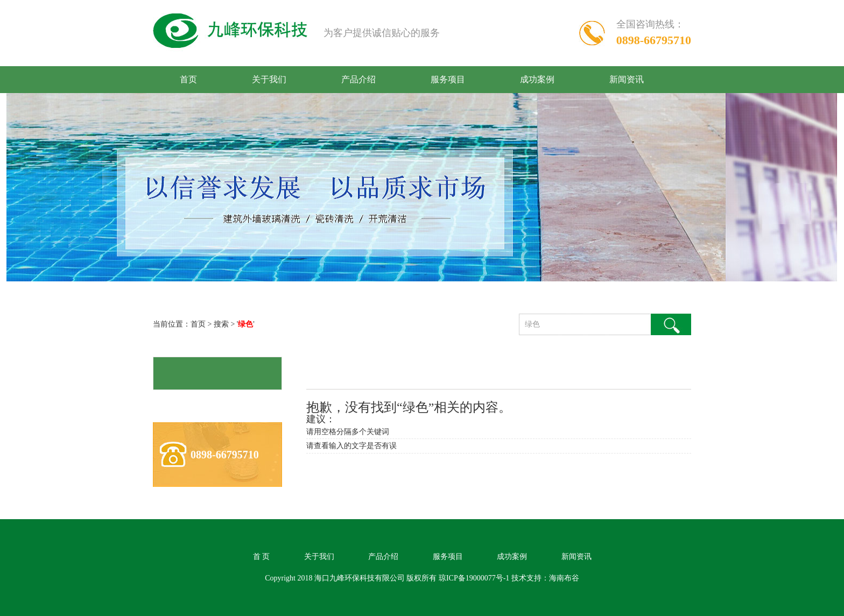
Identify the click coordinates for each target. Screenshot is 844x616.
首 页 (262, 557)
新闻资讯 (627, 79)
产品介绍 (358, 79)
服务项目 (448, 79)
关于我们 (269, 79)
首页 (188, 79)
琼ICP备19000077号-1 (474, 578)
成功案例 (537, 79)
